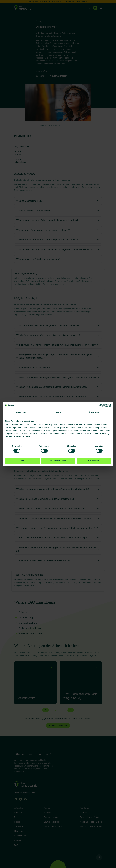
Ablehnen (22, 461)
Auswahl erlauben (58, 461)
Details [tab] (58, 412)
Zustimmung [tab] (21, 412)
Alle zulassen (94, 461)
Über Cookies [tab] (95, 412)
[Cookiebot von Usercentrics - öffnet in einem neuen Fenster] (100, 405)
